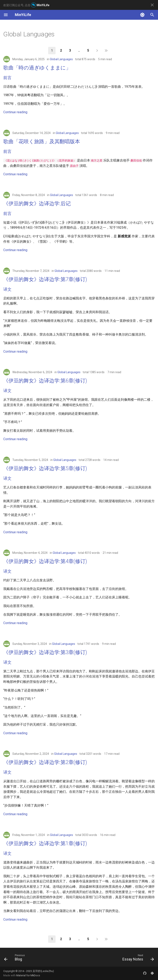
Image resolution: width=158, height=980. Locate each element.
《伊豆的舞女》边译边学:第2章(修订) (45, 762)
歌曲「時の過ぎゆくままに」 (37, 68)
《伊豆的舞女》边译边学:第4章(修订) (45, 561)
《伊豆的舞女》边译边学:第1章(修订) (45, 843)
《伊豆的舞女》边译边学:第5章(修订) (45, 468)
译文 (7, 289)
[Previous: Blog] (15, 958)
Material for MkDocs (28, 975)
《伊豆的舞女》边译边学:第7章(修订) (45, 279)
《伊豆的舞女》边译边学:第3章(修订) (45, 652)
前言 (7, 78)
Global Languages (61, 59)
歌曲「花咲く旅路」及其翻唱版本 (42, 141)
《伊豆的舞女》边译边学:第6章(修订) (45, 381)
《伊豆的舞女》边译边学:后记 (37, 204)
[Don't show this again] (152, 5)
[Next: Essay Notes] (137, 958)
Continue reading (15, 112)
